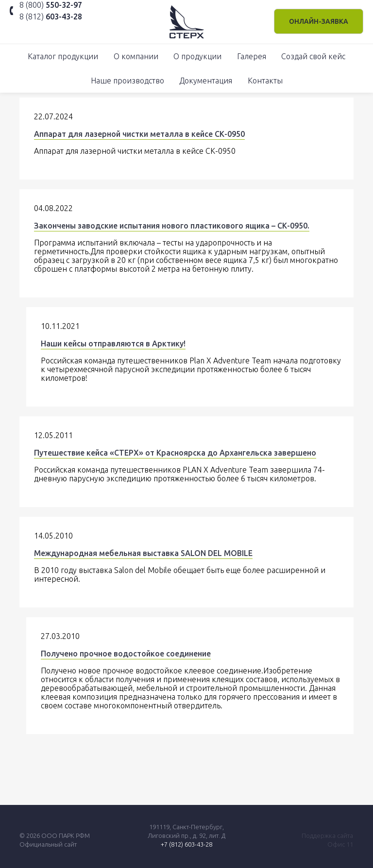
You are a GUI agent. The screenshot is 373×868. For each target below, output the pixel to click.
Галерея (252, 56)
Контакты (265, 81)
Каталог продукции (63, 56)
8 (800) (51, 5)
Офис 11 (340, 844)
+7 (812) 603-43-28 (186, 844)
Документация (206, 81)
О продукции (197, 56)
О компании (136, 56)
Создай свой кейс (313, 56)
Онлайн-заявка (319, 21)
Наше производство (127, 81)
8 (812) (51, 16)
